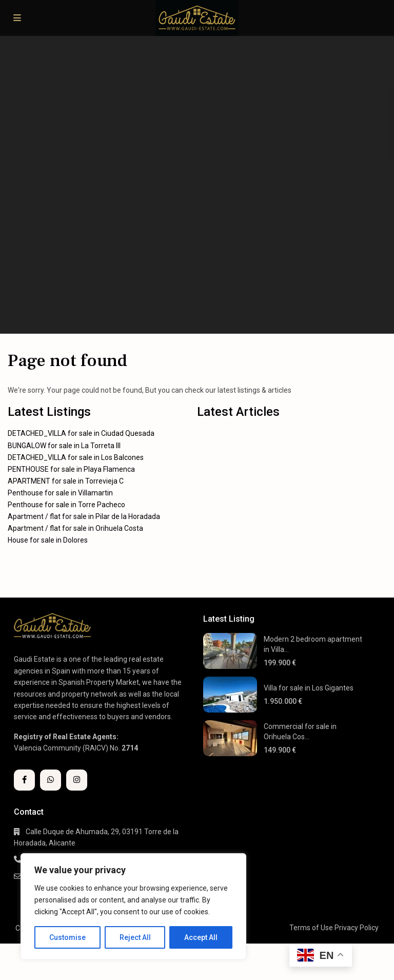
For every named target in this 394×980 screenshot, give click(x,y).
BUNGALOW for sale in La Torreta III (64, 446)
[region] (133, 906)
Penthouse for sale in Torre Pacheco (66, 505)
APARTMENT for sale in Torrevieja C (66, 481)
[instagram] (77, 780)
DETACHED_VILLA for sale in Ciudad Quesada (81, 433)
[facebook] (24, 780)
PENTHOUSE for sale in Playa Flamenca (71, 469)
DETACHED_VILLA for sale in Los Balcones (76, 457)
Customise (67, 937)
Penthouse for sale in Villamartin (60, 493)
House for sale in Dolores (48, 540)
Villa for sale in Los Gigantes (309, 688)
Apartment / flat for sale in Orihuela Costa (75, 528)
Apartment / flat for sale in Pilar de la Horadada (84, 516)
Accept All (201, 937)
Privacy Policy (357, 928)
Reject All (135, 937)
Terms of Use (311, 928)
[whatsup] (51, 780)
